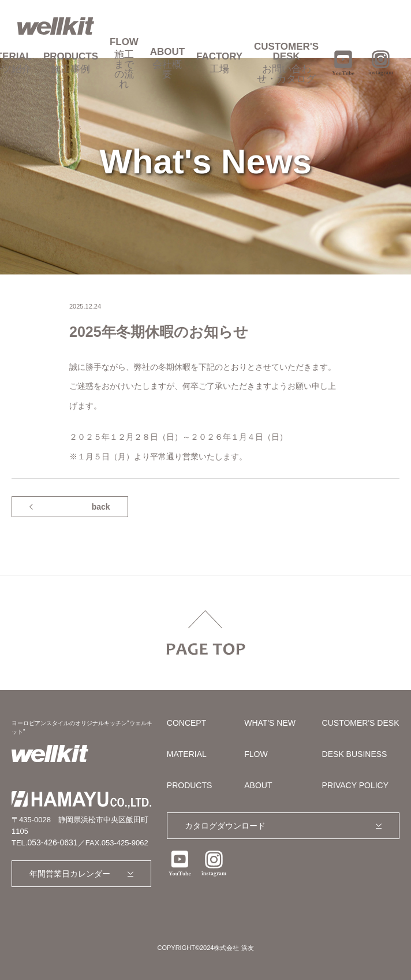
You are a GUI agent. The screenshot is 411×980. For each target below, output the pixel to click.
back (101, 507)
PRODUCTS (71, 63)
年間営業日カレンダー (70, 874)
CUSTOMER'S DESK (286, 63)
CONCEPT (186, 723)
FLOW (124, 63)
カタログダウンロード (225, 826)
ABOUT (167, 63)
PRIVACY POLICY (355, 785)
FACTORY (219, 63)
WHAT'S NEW (270, 723)
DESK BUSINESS (355, 754)
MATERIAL (187, 754)
